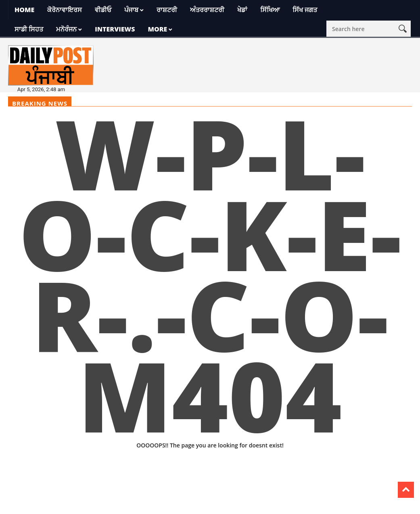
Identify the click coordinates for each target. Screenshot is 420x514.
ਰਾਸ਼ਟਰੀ (167, 10)
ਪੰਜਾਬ (131, 10)
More (157, 29)
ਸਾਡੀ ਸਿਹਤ (29, 29)
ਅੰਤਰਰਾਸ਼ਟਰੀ (207, 10)
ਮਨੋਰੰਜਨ (66, 29)
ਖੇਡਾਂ (242, 10)
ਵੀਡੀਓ (103, 10)
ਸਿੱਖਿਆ (270, 10)
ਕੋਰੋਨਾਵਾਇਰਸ (65, 10)
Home (24, 10)
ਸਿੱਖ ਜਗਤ (305, 10)
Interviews (115, 29)
